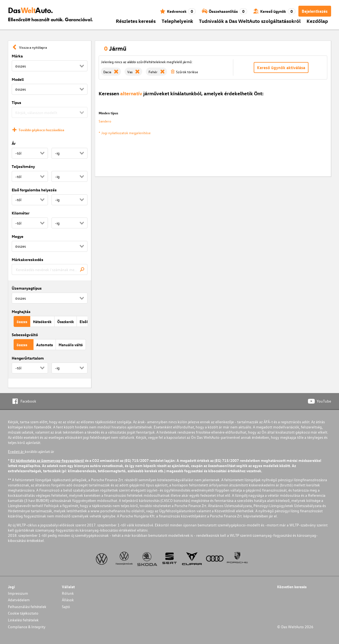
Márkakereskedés (28, 260)
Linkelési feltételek (23, 620)
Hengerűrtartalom (28, 358)
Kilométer (21, 213)
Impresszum (18, 593)
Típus (16, 102)
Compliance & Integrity (27, 627)
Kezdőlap (317, 21)
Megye (18, 236)
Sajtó (66, 607)
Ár (14, 143)
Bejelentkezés (315, 11)
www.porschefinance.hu (111, 511)
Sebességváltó (25, 335)
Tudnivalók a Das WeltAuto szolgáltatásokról (250, 21)
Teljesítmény (23, 166)
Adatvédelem (19, 600)
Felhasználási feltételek (27, 607)
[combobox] (50, 269)
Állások (68, 600)
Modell (18, 79)
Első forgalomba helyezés (34, 190)
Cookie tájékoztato (23, 613)
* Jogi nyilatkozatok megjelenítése (125, 133)
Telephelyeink (177, 21)
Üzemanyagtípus (27, 288)
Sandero (105, 121)
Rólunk (68, 593)
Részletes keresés (136, 21)
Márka (17, 56)
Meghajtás (21, 312)
